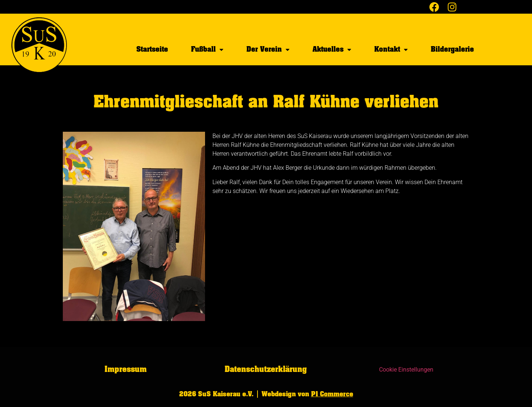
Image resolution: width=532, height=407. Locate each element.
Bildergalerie (452, 49)
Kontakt (391, 50)
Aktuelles (332, 50)
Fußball (207, 50)
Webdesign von (307, 394)
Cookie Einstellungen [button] (406, 370)
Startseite (152, 49)
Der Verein (268, 50)
